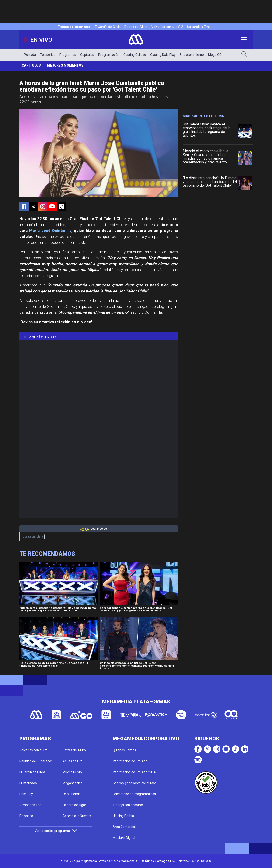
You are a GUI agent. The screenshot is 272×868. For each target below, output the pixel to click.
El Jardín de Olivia (108, 27)
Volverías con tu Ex (33, 750)
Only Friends (71, 794)
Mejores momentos (65, 65)
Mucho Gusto (72, 772)
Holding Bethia (123, 816)
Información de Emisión (130, 761)
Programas (68, 55)
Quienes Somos (124, 750)
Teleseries (48, 55)
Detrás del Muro (136, 27)
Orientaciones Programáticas (134, 794)
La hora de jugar (74, 805)
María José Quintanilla (50, 231)
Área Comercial (124, 827)
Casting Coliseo (135, 55)
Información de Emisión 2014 (134, 772)
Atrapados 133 (30, 805)
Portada (30, 55)
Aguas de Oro (73, 761)
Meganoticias (72, 783)
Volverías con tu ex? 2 (167, 27)
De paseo (26, 816)
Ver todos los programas (56, 831)
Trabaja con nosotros (128, 805)
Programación (109, 55)
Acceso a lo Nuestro (77, 816)
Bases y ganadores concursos (135, 783)
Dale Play (26, 794)
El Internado (28, 783)
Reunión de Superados (36, 761)
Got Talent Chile (33, 537)
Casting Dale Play (163, 55)
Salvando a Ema (199, 27)
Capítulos (87, 55)
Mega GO (215, 55)
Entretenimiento (192, 55)
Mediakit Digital (124, 838)
